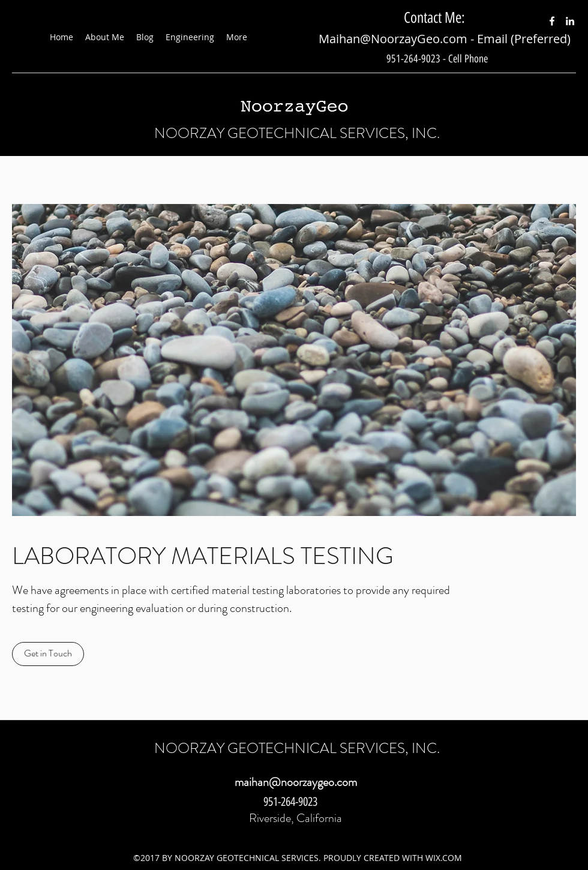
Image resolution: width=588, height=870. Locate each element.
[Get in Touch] (48, 654)
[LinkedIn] (570, 21)
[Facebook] (552, 21)
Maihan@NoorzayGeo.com (393, 39)
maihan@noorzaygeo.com (296, 782)
